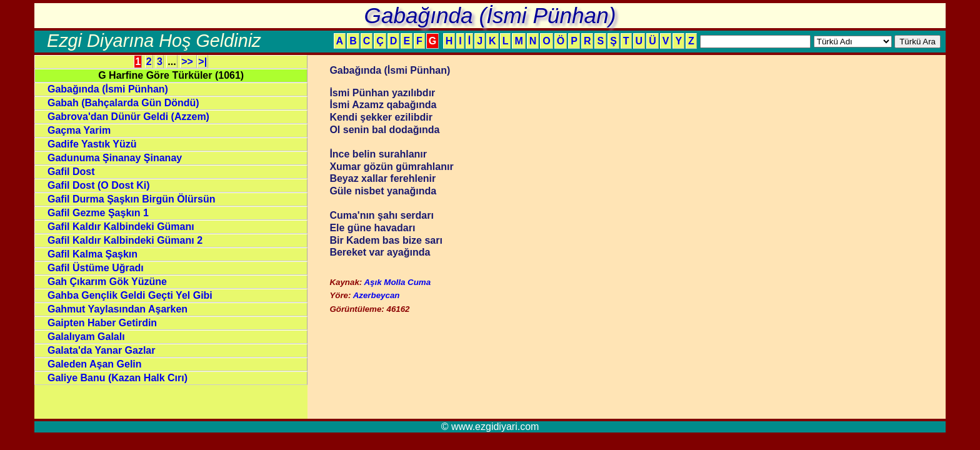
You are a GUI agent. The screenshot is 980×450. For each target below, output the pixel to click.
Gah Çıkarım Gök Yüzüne (107, 282)
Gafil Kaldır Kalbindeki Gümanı (121, 227)
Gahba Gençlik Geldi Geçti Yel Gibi (130, 295)
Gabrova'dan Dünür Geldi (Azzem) (128, 117)
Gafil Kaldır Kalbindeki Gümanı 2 (125, 240)
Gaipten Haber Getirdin (102, 323)
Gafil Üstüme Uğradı (96, 268)
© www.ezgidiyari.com (490, 427)
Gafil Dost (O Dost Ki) (99, 185)
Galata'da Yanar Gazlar (102, 350)
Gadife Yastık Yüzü (92, 144)
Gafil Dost (71, 172)
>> (188, 62)
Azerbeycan (377, 295)
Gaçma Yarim (79, 130)
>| (202, 62)
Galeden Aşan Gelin (95, 364)
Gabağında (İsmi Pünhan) (108, 89)
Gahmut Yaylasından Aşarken (117, 309)
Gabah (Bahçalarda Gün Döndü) (123, 103)
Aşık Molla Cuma (397, 282)
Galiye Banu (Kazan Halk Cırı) (117, 378)
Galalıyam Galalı (86, 337)
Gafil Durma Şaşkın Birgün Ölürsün (132, 199)
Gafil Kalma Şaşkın (92, 254)
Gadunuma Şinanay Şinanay (115, 158)
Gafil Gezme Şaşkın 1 (98, 213)
